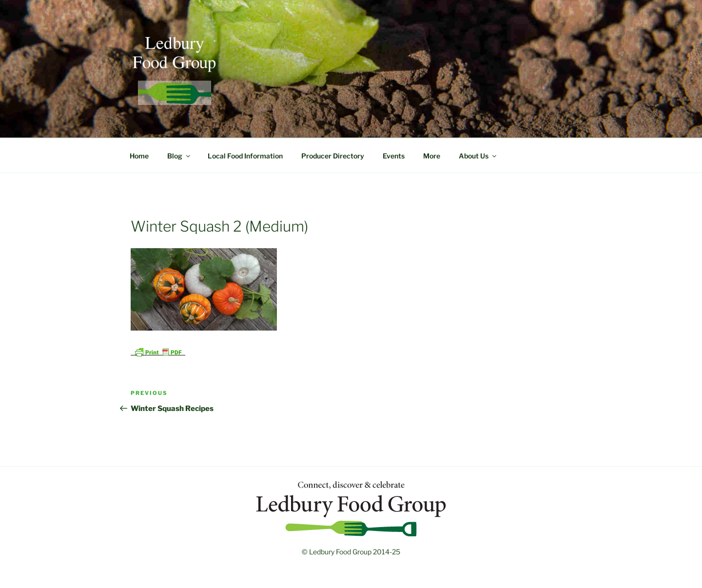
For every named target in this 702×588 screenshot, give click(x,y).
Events (394, 156)
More (432, 156)
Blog (179, 156)
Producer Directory (333, 156)
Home (139, 156)
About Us (478, 156)
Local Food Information (245, 156)
